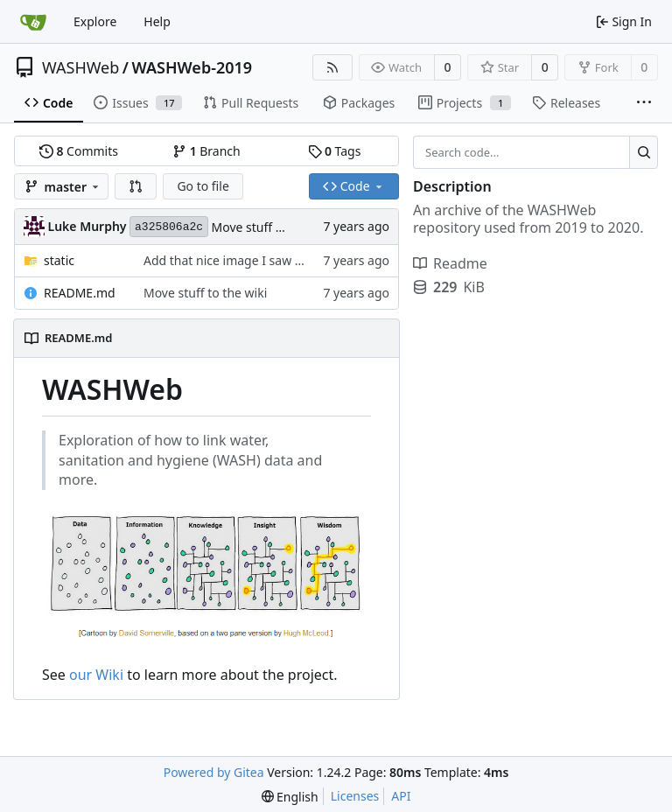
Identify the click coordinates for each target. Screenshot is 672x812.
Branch (206, 151)
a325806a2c (169, 227)
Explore (95, 21)
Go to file (203, 186)
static (59, 260)
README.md (80, 293)
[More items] (644, 103)
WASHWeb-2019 (192, 67)
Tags (335, 151)
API (401, 796)
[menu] (290, 797)
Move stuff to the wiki (273, 227)
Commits (79, 151)
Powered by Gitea (214, 772)
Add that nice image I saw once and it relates (272, 260)
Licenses (355, 796)
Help (157, 21)
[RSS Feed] (332, 67)
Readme (450, 263)
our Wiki (96, 675)
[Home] (33, 22)
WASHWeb (80, 67)
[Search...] (644, 152)
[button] (136, 186)
